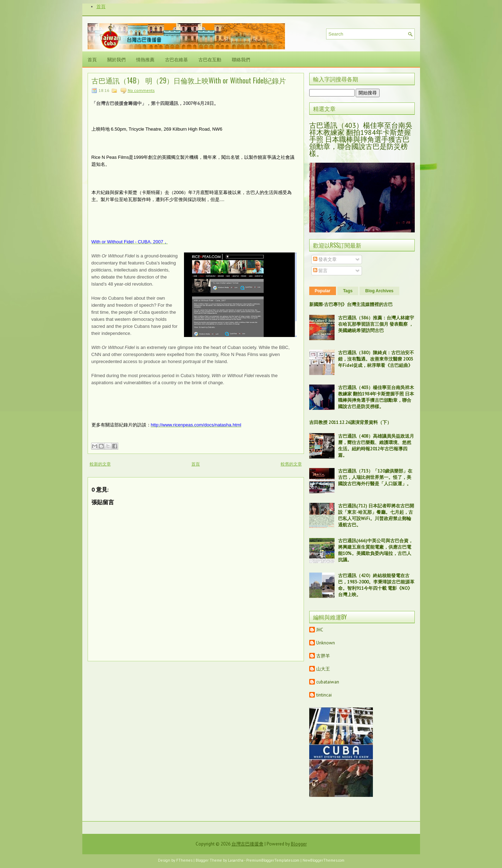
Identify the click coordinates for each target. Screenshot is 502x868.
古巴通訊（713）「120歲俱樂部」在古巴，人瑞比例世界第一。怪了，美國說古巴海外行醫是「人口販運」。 (375, 477)
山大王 (323, 669)
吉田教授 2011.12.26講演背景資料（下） (350, 422)
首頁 (101, 7)
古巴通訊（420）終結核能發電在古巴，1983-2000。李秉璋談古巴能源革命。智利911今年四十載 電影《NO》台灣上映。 (376, 585)
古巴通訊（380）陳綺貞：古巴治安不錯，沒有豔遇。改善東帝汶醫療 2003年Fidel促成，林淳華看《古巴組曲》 (376, 359)
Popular (323, 291)
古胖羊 (323, 656)
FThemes (184, 860)
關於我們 (116, 59)
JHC (320, 630)
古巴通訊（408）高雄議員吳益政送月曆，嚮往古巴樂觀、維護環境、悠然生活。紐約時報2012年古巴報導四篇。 (376, 446)
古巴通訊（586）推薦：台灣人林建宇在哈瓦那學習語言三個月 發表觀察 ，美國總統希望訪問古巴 (376, 324)
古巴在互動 (210, 59)
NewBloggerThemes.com (323, 860)
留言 (320, 271)
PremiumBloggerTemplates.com (273, 860)
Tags (348, 291)
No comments (141, 90)
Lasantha (236, 860)
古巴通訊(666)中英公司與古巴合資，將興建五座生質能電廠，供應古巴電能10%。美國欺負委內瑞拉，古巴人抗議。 (376, 550)
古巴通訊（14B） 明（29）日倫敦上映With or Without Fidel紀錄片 (189, 80)
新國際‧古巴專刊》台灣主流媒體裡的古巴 (351, 304)
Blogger (299, 844)
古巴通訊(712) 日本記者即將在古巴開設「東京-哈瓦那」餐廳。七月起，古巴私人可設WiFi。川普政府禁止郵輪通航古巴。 (376, 515)
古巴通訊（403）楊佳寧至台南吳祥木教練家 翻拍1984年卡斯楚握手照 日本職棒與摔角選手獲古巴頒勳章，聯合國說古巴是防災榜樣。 (361, 139)
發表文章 (325, 259)
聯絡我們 (241, 59)
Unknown (326, 643)
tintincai (324, 695)
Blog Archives (379, 291)
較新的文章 (100, 464)
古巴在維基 (176, 59)
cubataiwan (328, 682)
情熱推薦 (145, 59)
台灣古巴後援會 (247, 844)
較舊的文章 (291, 464)
